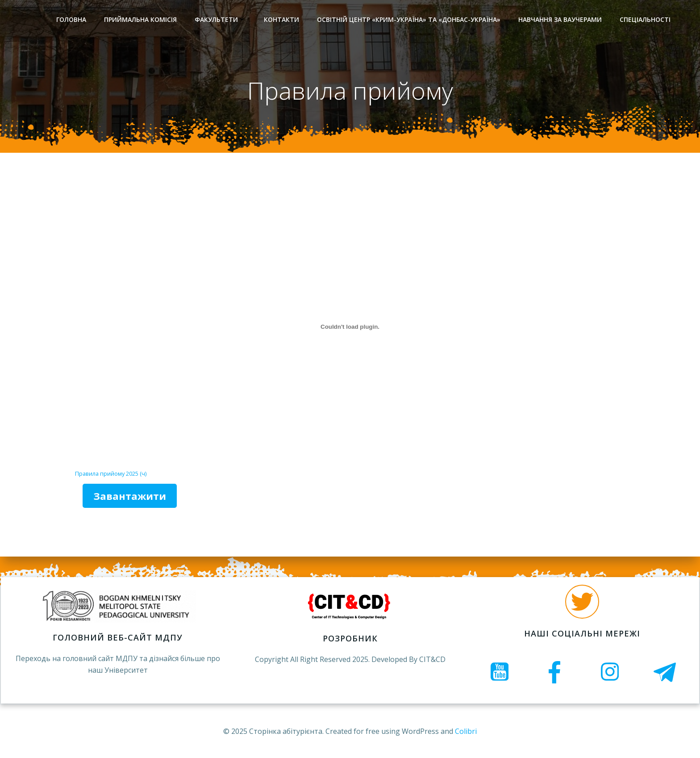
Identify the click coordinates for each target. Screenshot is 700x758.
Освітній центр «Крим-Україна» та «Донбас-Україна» (408, 20)
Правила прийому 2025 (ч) (111, 476)
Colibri (466, 731)
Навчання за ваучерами (560, 20)
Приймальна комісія (140, 20)
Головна (71, 20)
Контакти (281, 20)
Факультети (220, 20)
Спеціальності (645, 20)
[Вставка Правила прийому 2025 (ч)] (350, 330)
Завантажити (130, 498)
